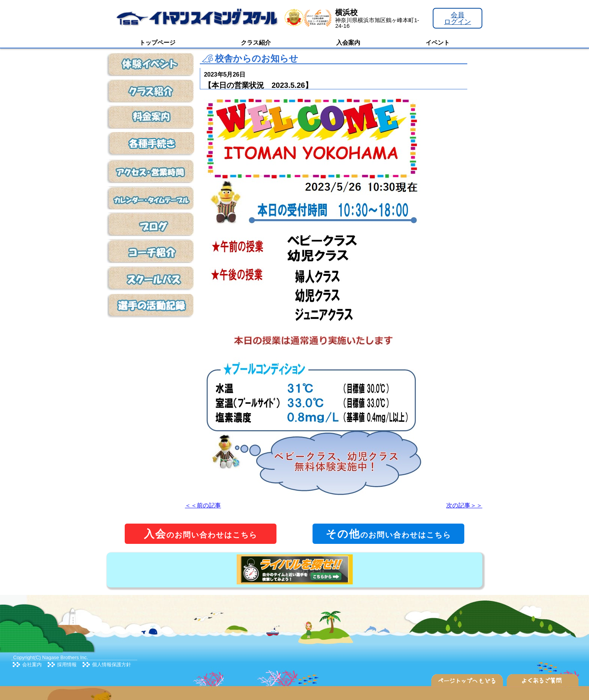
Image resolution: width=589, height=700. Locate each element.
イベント (438, 43)
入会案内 (348, 43)
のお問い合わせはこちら (201, 534)
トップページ (157, 43)
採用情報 (67, 665)
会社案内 (32, 665)
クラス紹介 (256, 43)
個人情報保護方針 (112, 665)
